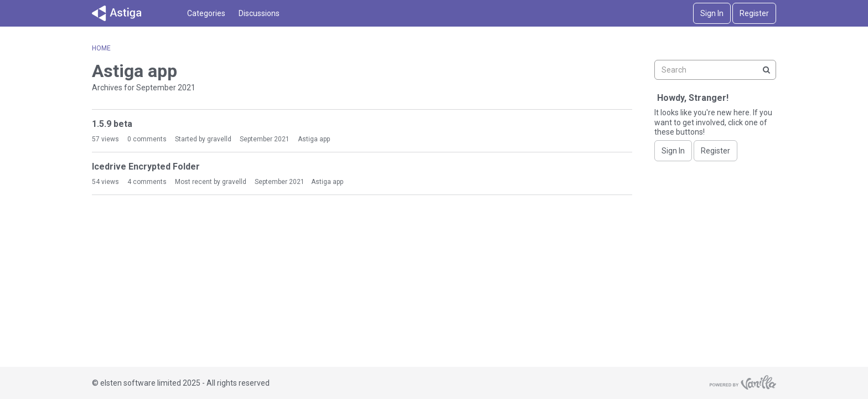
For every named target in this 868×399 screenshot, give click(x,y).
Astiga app (314, 139)
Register (754, 13)
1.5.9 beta (112, 124)
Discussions (259, 13)
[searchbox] (715, 70)
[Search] (766, 70)
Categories (206, 13)
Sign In (712, 13)
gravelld (219, 139)
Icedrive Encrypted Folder (146, 167)
